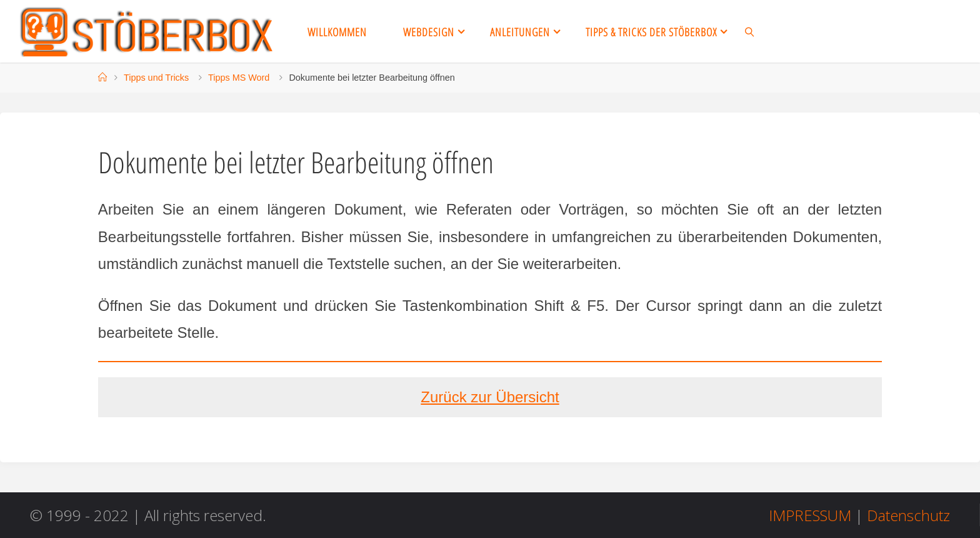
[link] (750, 31)
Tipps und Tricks (156, 78)
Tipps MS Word (239, 78)
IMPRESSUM (810, 515)
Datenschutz (908, 515)
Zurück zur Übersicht (490, 397)
